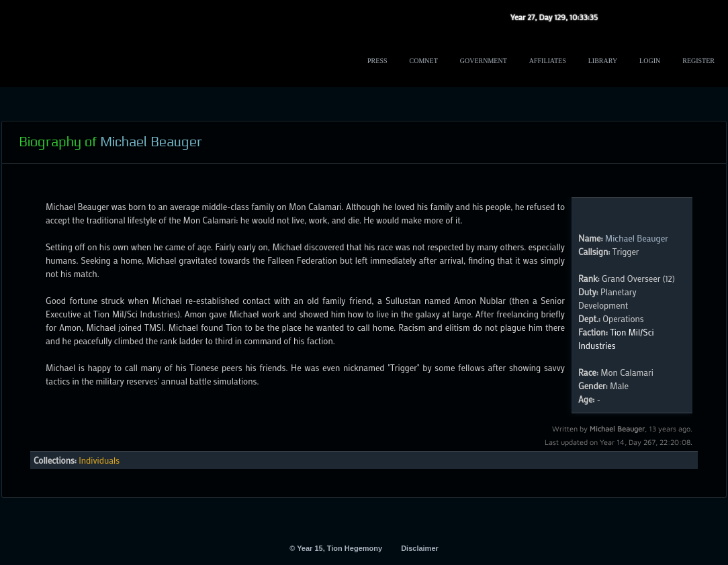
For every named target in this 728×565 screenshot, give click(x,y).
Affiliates (548, 61)
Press (377, 61)
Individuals (99, 460)
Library (603, 61)
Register (698, 61)
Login (650, 61)
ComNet (424, 61)
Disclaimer (420, 548)
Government (484, 61)
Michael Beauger (637, 238)
